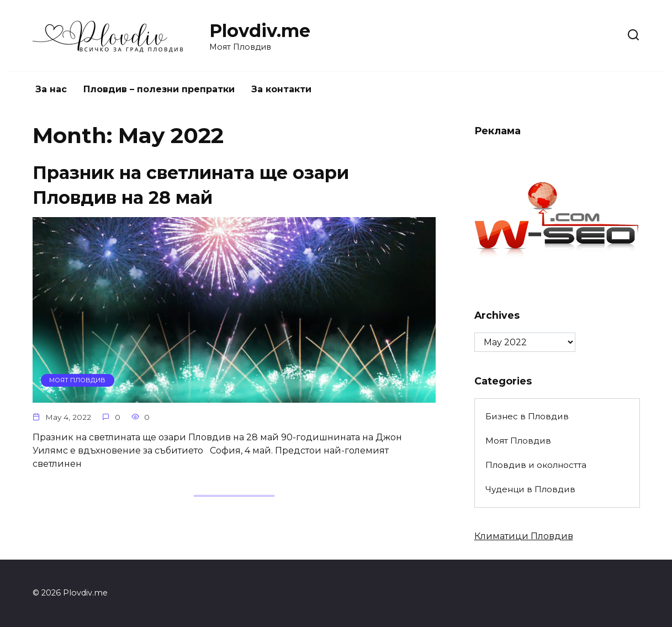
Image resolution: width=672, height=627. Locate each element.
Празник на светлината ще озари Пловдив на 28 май (191, 185)
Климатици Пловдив (524, 536)
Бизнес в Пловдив (527, 416)
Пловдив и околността (536, 465)
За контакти (281, 89)
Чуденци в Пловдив (530, 489)
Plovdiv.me (260, 31)
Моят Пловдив (518, 441)
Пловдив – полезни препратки (159, 89)
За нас (51, 89)
